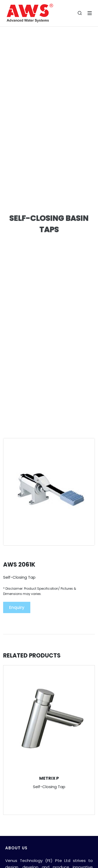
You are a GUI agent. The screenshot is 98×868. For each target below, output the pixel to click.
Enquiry (17, 607)
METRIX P (49, 778)
